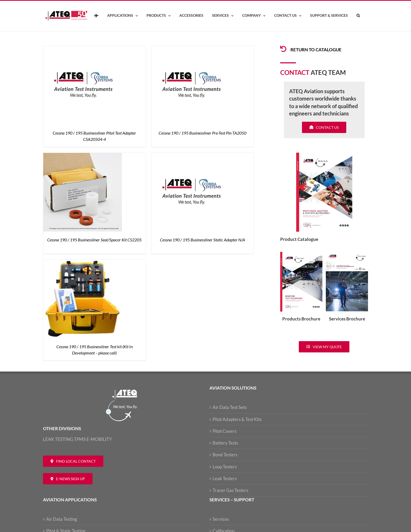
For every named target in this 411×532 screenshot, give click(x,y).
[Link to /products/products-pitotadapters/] (283, 49)
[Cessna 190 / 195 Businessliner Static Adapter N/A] (191, 156)
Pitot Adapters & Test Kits (237, 419)
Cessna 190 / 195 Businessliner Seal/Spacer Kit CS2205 (94, 240)
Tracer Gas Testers (230, 490)
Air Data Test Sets (230, 407)
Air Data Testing (62, 519)
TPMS (80, 439)
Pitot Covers (225, 431)
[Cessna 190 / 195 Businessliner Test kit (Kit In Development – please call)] (83, 263)
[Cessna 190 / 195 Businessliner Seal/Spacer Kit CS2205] (83, 156)
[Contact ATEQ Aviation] (73, 461)
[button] (358, 16)
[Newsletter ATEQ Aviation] (68, 479)
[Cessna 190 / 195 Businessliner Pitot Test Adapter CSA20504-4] (83, 49)
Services (221, 519)
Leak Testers (225, 478)
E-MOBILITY (99, 439)
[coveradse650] (324, 155)
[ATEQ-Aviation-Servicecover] (347, 254)
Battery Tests (225, 443)
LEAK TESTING (58, 439)
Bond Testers (225, 455)
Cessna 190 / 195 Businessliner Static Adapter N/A (202, 240)
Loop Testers (225, 467)
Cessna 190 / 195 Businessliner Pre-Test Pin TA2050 (202, 133)
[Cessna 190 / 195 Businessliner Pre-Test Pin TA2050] (191, 49)
